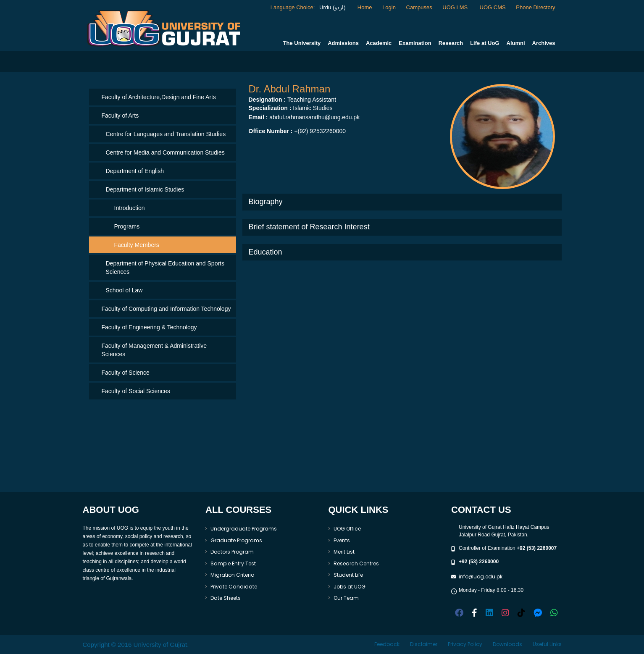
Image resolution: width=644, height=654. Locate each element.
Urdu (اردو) (331, 7)
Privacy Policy (465, 644)
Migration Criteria (233, 575)
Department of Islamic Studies (145, 189)
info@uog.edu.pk (481, 577)
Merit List (344, 552)
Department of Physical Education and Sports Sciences (165, 268)
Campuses (419, 7)
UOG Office (347, 529)
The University (302, 43)
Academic (379, 43)
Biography (266, 202)
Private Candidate (234, 587)
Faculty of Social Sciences (136, 391)
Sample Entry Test (233, 563)
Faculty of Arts (120, 116)
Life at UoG (485, 43)
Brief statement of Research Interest (309, 227)
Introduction (130, 208)
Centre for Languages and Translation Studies (166, 134)
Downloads (507, 644)
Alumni (516, 43)
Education (265, 252)
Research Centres (356, 563)
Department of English (135, 171)
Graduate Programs (236, 540)
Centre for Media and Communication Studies (165, 152)
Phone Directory (535, 7)
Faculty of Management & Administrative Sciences (154, 350)
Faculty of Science (126, 373)
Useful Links (547, 644)
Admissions (343, 43)
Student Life (348, 575)
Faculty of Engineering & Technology (149, 327)
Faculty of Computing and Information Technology (166, 309)
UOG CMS (493, 7)
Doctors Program (232, 552)
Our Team (346, 598)
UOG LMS (456, 7)
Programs (127, 226)
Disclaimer (424, 644)
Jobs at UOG (350, 587)
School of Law (124, 290)
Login (389, 7)
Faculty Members (137, 245)
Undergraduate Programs (244, 529)
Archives (544, 43)
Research (451, 43)
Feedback (387, 644)
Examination (415, 43)
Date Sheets (226, 598)
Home (365, 7)
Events (342, 540)
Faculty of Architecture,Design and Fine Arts (159, 97)
